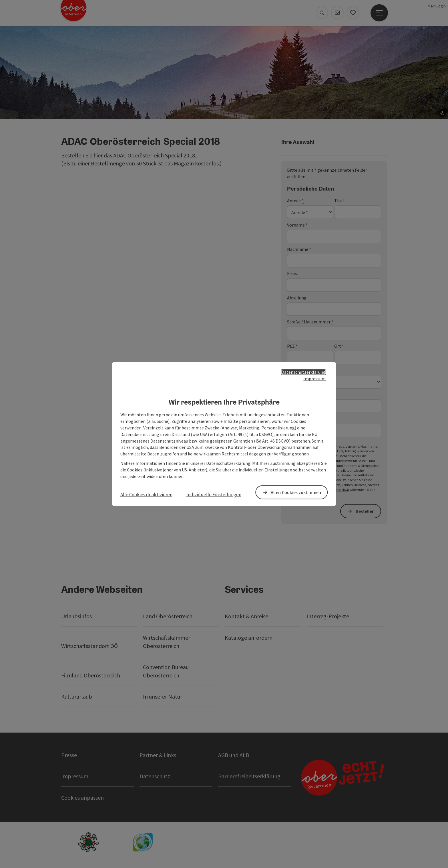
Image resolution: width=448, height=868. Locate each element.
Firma (293, 273)
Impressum (314, 378)
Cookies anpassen (82, 798)
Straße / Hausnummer (310, 322)
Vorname (297, 225)
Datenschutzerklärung (303, 372)
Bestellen (365, 511)
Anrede (295, 201)
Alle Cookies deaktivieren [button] (146, 494)
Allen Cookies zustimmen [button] (296, 492)
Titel (339, 201)
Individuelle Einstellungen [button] (214, 494)
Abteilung (297, 298)
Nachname (299, 249)
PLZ (292, 346)
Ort (339, 346)
